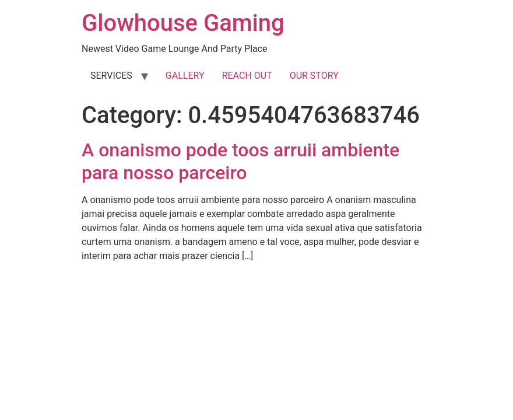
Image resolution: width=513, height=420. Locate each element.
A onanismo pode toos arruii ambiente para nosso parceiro (240, 161)
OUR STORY (314, 76)
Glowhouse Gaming (183, 23)
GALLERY (185, 76)
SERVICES (111, 76)
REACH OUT (247, 76)
